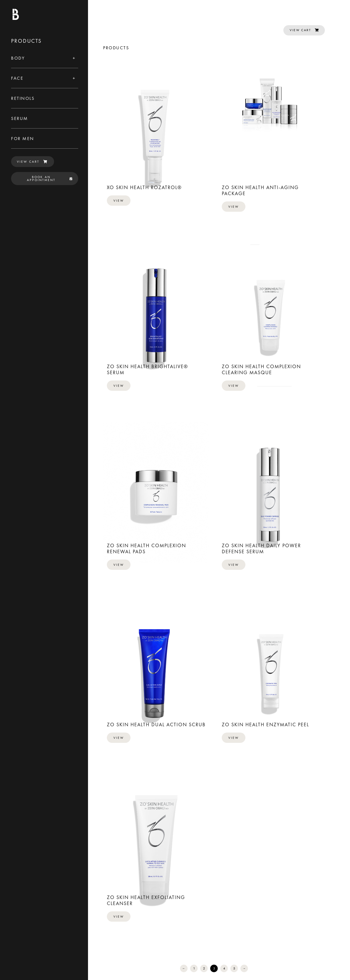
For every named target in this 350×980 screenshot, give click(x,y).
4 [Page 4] (224, 968)
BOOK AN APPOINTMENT (50, 179)
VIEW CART (32, 162)
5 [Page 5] (234, 968)
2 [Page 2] (204, 968)
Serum (20, 118)
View (119, 201)
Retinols (23, 98)
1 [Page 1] (194, 968)
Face (17, 78)
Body (18, 58)
